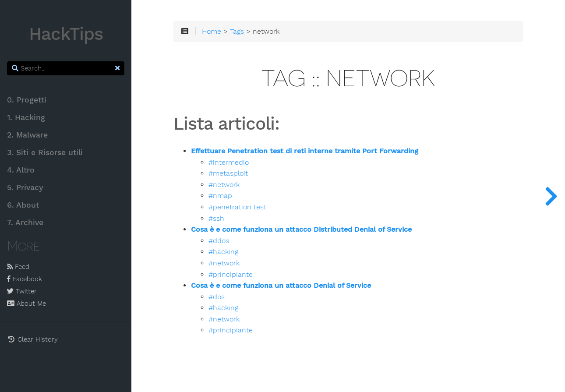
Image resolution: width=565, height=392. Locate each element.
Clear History (32, 339)
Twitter (22, 291)
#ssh (216, 219)
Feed (18, 267)
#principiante (231, 275)
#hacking (223, 252)
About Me (26, 304)
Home (212, 32)
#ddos (219, 241)
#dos (217, 297)
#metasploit (228, 173)
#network (224, 185)
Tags (237, 32)
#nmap (220, 196)
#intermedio (229, 162)
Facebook (25, 279)
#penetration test (237, 207)
